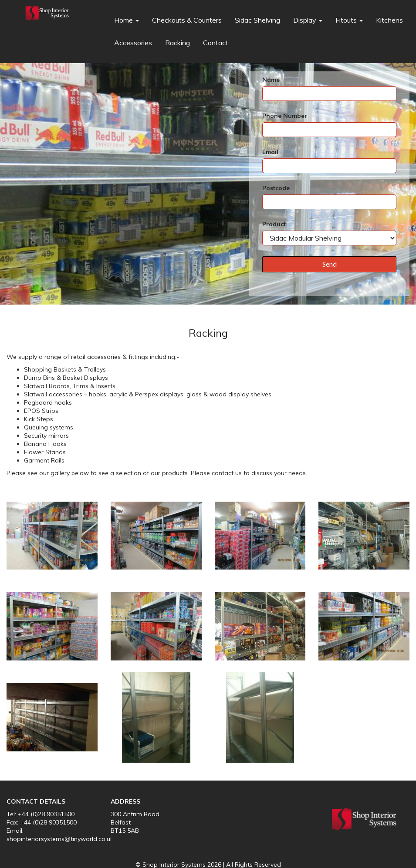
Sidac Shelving (257, 20)
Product (274, 224)
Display (308, 20)
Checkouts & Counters (187, 20)
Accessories (133, 43)
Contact (216, 43)
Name (271, 80)
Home (127, 20)
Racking (178, 43)
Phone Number (285, 116)
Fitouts (349, 20)
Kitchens (389, 20)
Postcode (276, 188)
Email (270, 152)
